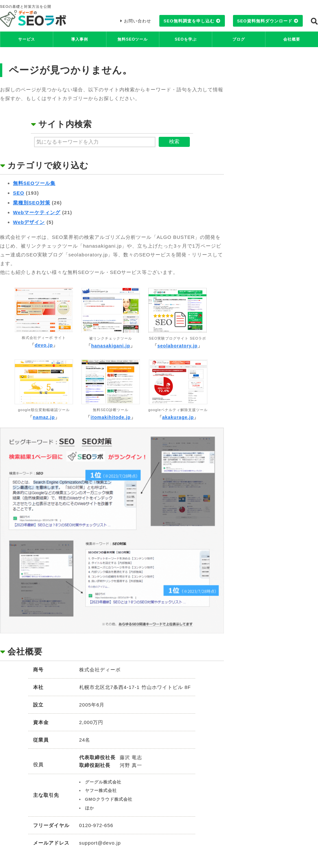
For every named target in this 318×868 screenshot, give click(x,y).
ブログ (239, 39)
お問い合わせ (138, 21)
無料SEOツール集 (34, 183)
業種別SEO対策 (32, 203)
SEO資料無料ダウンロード (265, 21)
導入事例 (79, 39)
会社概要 (292, 39)
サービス (27, 39)
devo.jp (44, 345)
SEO (19, 193)
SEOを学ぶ (185, 39)
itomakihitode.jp (110, 417)
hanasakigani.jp (111, 346)
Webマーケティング (37, 212)
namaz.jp (44, 417)
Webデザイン (29, 222)
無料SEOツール (133, 39)
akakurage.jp (178, 417)
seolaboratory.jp (177, 346)
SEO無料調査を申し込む (189, 21)
